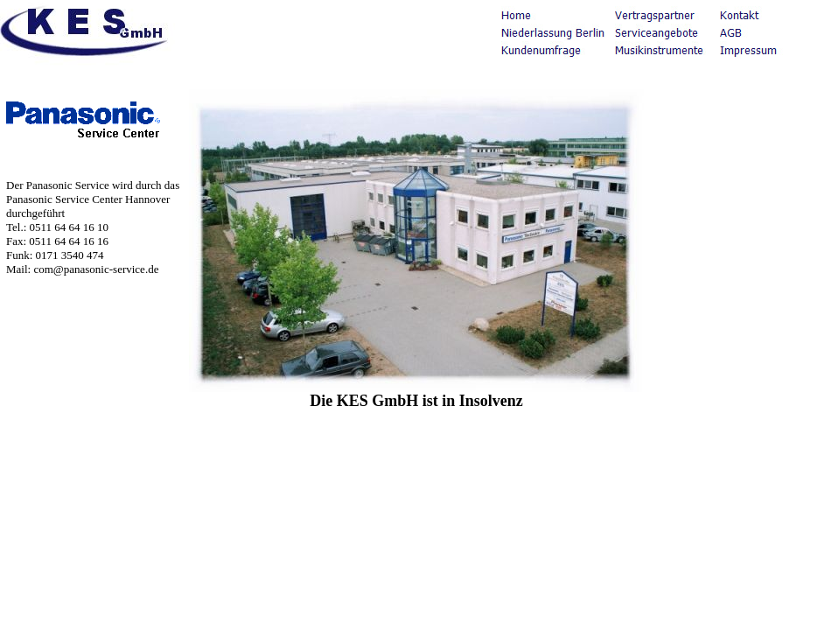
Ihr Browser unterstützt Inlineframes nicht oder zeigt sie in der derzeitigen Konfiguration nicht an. (415, 322)
